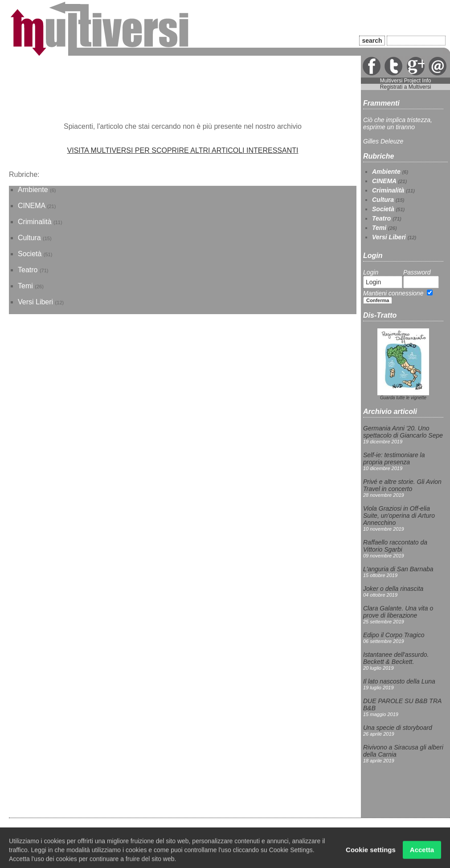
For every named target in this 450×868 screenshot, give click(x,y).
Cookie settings (371, 852)
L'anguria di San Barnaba (398, 569)
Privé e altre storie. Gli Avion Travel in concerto (402, 485)
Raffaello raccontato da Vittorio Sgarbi (395, 546)
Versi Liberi (35, 302)
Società (30, 254)
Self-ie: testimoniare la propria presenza (394, 459)
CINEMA (31, 206)
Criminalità (35, 222)
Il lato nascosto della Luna (399, 681)
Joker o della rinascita (393, 589)
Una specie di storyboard (398, 728)
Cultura (29, 238)
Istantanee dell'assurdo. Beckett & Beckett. (396, 658)
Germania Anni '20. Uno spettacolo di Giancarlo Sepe (403, 432)
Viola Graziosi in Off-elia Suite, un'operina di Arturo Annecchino (399, 516)
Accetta (422, 852)
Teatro (28, 270)
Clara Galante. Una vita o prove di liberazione (398, 612)
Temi (25, 286)
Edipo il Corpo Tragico (394, 635)
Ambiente (33, 190)
